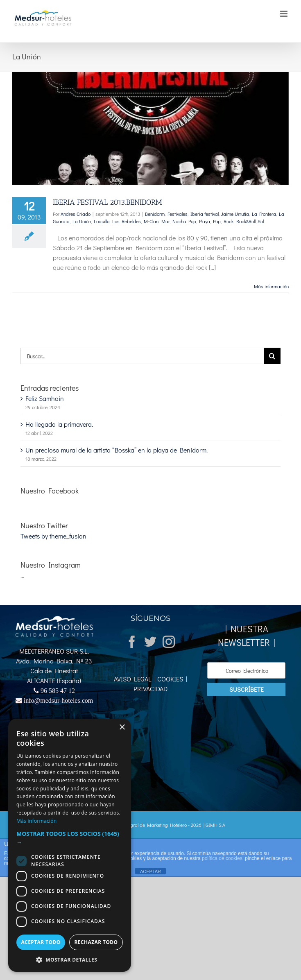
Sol (261, 221)
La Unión (82, 221)
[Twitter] (150, 642)
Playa (205, 221)
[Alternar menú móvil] (284, 14)
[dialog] (70, 845)
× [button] (122, 728)
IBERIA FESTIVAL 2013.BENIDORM (107, 202)
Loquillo (102, 221)
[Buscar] (272, 356)
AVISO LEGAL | (135, 679)
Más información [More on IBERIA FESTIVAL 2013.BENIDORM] (271, 286)
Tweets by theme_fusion (53, 536)
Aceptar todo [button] (41, 942)
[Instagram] (169, 642)
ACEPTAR (150, 871)
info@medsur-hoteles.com (58, 700)
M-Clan (151, 221)
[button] (70, 838)
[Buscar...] (142, 356)
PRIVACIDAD (150, 689)
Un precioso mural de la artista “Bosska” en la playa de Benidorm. (117, 450)
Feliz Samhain (45, 398)
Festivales (178, 214)
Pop (217, 221)
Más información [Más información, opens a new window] (36, 821)
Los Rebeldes (127, 221)
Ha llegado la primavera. (59, 424)
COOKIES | (171, 679)
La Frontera (264, 214)
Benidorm (155, 214)
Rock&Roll (246, 221)
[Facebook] (132, 642)
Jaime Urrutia (235, 214)
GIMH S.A (215, 825)
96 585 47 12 (58, 690)
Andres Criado (76, 214)
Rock (229, 221)
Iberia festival (205, 214)
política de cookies (222, 858)
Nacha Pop (184, 221)
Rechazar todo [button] (96, 942)
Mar (165, 221)
